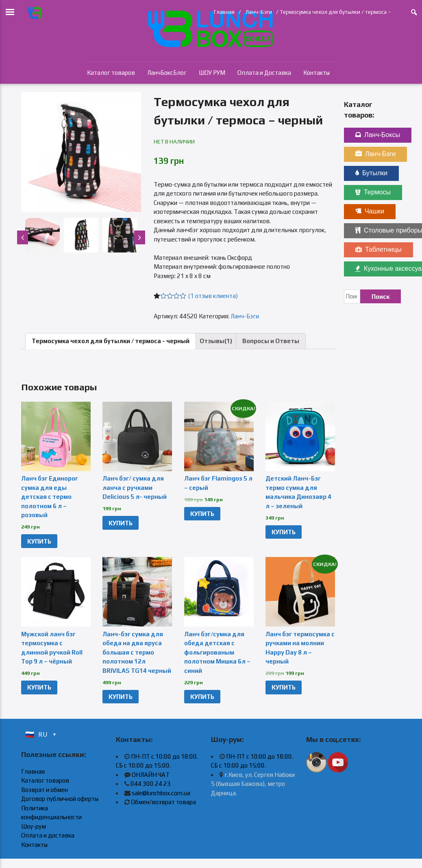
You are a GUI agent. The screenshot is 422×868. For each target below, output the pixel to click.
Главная (224, 12)
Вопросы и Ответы (271, 341)
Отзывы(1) (216, 341)
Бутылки (371, 173)
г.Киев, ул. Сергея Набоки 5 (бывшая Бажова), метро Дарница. (253, 784)
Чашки (370, 211)
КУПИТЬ (39, 541)
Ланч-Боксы (378, 135)
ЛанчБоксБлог (167, 73)
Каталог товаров (111, 73)
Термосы (373, 192)
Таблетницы (378, 249)
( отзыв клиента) (213, 296)
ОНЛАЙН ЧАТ (151, 775)
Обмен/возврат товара (163, 802)
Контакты (316, 73)
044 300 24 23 (151, 784)
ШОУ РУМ (212, 73)
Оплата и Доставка (264, 73)
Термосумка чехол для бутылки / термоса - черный (111, 341)
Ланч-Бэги (259, 12)
